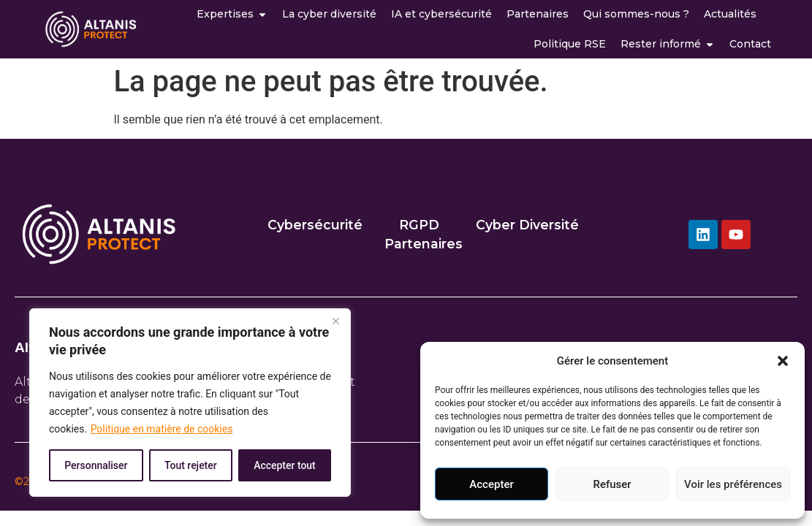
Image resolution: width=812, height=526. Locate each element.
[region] (190, 403)
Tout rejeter (191, 465)
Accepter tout (285, 465)
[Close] (335, 321)
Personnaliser (96, 465)
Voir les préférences (733, 484)
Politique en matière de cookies (162, 429)
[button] (783, 361)
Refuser (612, 484)
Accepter (491, 484)
